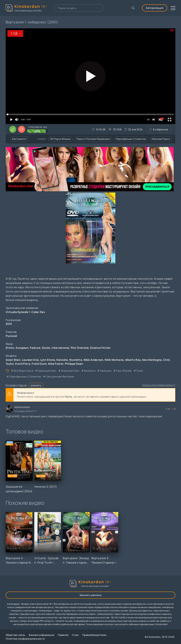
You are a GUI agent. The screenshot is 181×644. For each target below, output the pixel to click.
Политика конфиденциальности (25, 639)
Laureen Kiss (30, 360)
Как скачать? (20, 139)
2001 (9, 324)
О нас (75, 635)
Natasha (62, 360)
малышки (106, 371)
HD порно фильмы (60, 139)
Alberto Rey (133, 360)
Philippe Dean (74, 364)
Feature (35, 348)
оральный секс (47, 371)
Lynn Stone (48, 360)
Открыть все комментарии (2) (159, 385)
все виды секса (24, 371)
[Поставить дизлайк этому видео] (22, 129)
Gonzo (46, 348)
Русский (11, 336)
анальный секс (70, 371)
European (22, 348)
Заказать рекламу (91, 595)
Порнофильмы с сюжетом (131, 139)
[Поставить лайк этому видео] (13, 129)
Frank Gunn (39, 364)
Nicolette (76, 360)
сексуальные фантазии (60, 376)
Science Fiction (100, 348)
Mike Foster (56, 364)
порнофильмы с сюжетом (25, 376)
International (60, 348)
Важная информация (42, 635)
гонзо (140, 371)
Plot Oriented (80, 348)
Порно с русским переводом (93, 139)
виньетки (90, 371)
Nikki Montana (114, 360)
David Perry (23, 364)
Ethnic (10, 348)
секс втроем (124, 371)
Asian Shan (13, 360)
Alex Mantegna (152, 360)
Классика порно (161, 139)
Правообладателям (94, 635)
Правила (63, 635)
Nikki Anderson (93, 360)
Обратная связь (15, 635)
